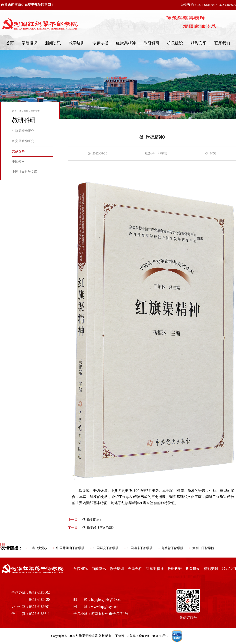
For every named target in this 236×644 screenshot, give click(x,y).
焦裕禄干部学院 (172, 548)
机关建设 (175, 43)
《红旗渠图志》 (85, 520)
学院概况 (29, 43)
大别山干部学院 (203, 548)
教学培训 (77, 43)
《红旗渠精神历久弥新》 (92, 528)
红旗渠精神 (126, 43)
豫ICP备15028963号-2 (154, 636)
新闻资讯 (53, 43)
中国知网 (18, 161)
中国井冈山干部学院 (70, 548)
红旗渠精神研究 (23, 131)
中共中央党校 (38, 548)
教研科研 (151, 43)
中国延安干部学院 (106, 548)
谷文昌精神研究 (23, 141)
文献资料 (36, 111)
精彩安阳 (199, 43)
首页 (10, 43)
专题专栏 (100, 43)
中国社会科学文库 (25, 172)
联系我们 (222, 43)
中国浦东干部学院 (140, 548)
